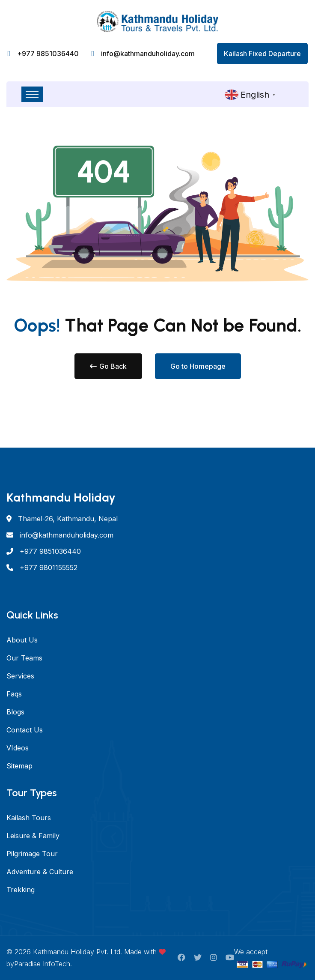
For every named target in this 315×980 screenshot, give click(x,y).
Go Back (108, 366)
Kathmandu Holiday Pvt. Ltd (77, 952)
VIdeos (18, 748)
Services (20, 676)
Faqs (14, 694)
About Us (22, 640)
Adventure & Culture (40, 872)
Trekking (21, 890)
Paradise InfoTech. (43, 964)
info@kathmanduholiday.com (148, 54)
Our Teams (24, 658)
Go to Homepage (198, 366)
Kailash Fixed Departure (262, 54)
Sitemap (19, 766)
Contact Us (25, 730)
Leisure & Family (33, 836)
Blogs (15, 712)
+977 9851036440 (48, 54)
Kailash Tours (29, 818)
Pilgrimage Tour (32, 854)
